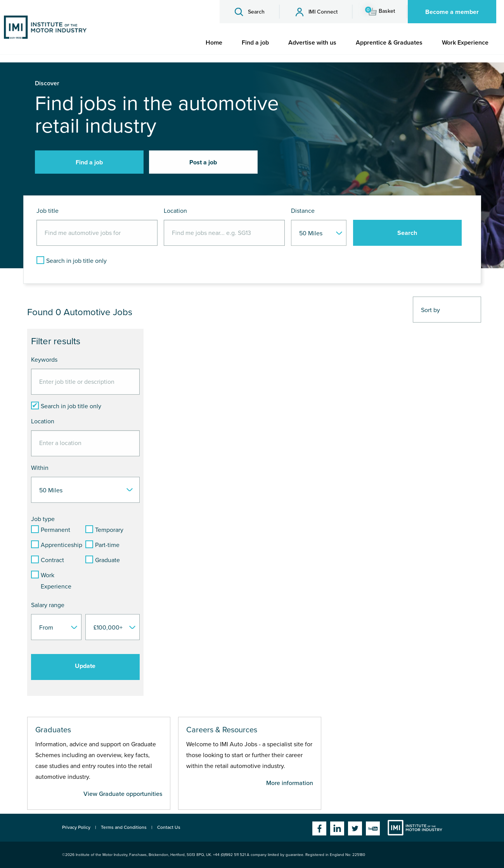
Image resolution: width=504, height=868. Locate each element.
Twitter (355, 828)
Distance (303, 211)
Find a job (255, 43)
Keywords (44, 360)
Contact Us (169, 827)
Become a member (452, 12)
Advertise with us (312, 43)
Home (214, 43)
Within (40, 468)
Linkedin (337, 828)
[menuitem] (214, 43)
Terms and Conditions (124, 827)
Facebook (319, 828)
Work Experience (465, 43)
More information (290, 783)
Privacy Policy (76, 827)
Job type (43, 519)
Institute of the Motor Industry (415, 828)
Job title (48, 211)
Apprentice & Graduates (389, 43)
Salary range (48, 605)
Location (175, 211)
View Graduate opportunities (123, 794)
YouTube (373, 828)
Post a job (203, 162)
